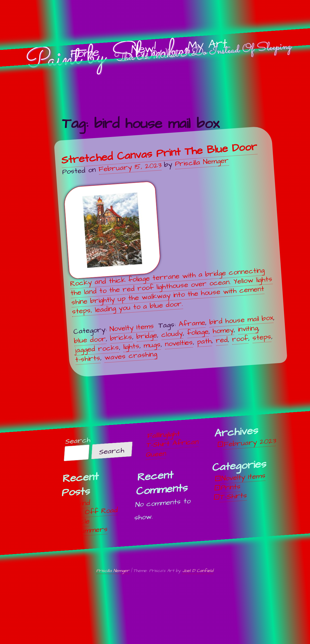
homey (223, 331)
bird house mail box (241, 320)
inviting (248, 329)
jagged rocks (97, 349)
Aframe (192, 323)
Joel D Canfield (198, 571)
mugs (152, 345)
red (221, 340)
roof (240, 339)
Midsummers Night (87, 535)
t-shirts (88, 359)
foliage (198, 332)
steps (261, 337)
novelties (179, 343)
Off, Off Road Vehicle (93, 516)
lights (131, 346)
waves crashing (131, 356)
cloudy (172, 334)
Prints (231, 487)
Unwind (79, 503)
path (204, 341)
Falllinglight (164, 435)
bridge (147, 336)
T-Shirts (233, 496)
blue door (90, 340)
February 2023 (250, 443)
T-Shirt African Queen (172, 448)
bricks (121, 338)
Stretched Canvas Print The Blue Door (159, 153)
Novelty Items (132, 327)
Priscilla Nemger (202, 162)
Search (78, 441)
